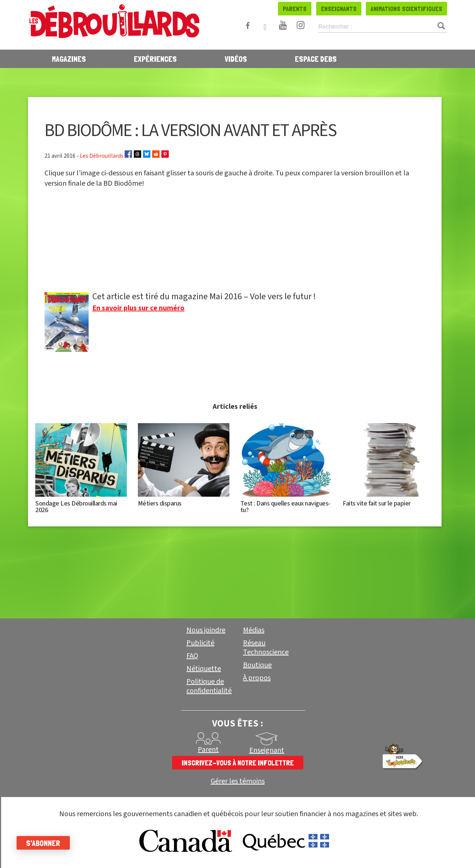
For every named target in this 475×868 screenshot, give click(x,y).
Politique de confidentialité (209, 686)
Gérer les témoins (238, 781)
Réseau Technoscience (266, 648)
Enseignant (267, 750)
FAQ (192, 656)
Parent (208, 750)
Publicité (200, 643)
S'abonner (45, 843)
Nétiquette (204, 669)
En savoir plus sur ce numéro (138, 308)
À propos (257, 678)
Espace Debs (316, 59)
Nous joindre (206, 630)
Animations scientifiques (406, 9)
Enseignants (339, 9)
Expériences (155, 59)
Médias (254, 630)
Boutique (257, 665)
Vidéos (236, 59)
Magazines (69, 59)
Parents (295, 9)
